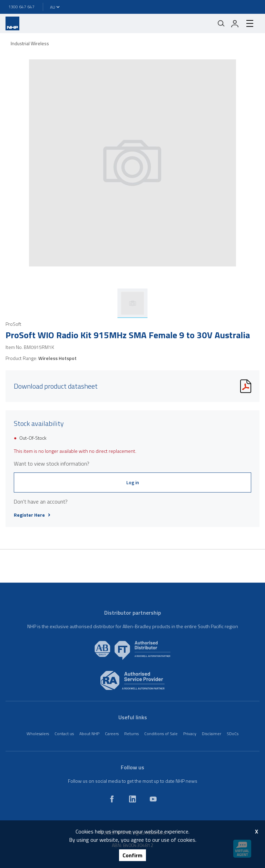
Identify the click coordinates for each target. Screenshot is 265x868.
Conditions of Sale (161, 734)
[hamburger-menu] (250, 23)
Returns (131, 734)
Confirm (132, 855)
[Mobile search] (221, 23)
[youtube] (153, 799)
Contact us (64, 734)
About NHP (89, 734)
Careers (112, 734)
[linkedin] (132, 799)
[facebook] (112, 799)
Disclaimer (212, 734)
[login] (235, 23)
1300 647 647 (21, 7)
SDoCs (233, 734)
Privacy (190, 734)
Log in (133, 482)
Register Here (32, 515)
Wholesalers (38, 734)
